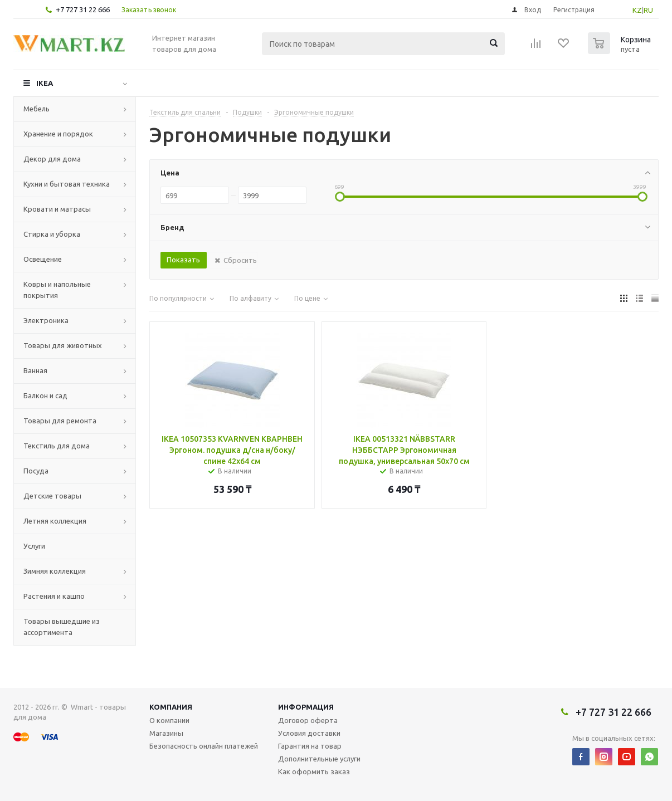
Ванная (35, 370)
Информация (306, 707)
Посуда (36, 471)
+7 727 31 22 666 (83, 9)
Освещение (43, 259)
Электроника (46, 320)
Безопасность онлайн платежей (204, 746)
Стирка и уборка (52, 234)
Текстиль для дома (57, 446)
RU (648, 10)
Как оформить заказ (314, 771)
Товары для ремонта (60, 421)
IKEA (45, 83)
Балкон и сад (45, 395)
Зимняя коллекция (55, 571)
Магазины (166, 733)
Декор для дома (52, 159)
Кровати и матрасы (57, 209)
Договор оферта (308, 720)
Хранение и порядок (58, 134)
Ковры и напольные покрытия (57, 290)
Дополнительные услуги (319, 759)
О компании (169, 720)
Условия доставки (309, 733)
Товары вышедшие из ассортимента (62, 627)
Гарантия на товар (310, 746)
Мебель (36, 109)
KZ (637, 10)
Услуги (34, 546)
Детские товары (52, 496)
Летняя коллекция (55, 521)
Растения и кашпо (54, 596)
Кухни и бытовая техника (67, 184)
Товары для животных (63, 345)
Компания (171, 707)
